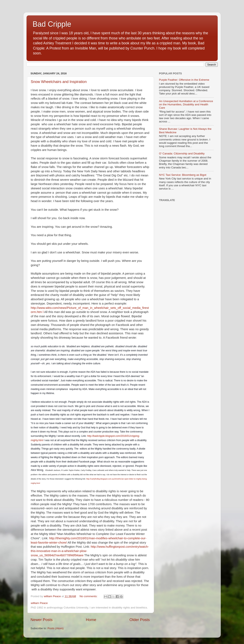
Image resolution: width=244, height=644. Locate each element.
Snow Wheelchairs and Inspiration (59, 82)
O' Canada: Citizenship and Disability (182, 154)
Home (91, 620)
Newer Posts (42, 620)
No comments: (89, 596)
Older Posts (140, 620)
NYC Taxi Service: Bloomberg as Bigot (183, 175)
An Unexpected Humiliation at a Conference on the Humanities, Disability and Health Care (186, 104)
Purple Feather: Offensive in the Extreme (184, 80)
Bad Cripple (52, 24)
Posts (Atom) (56, 628)
